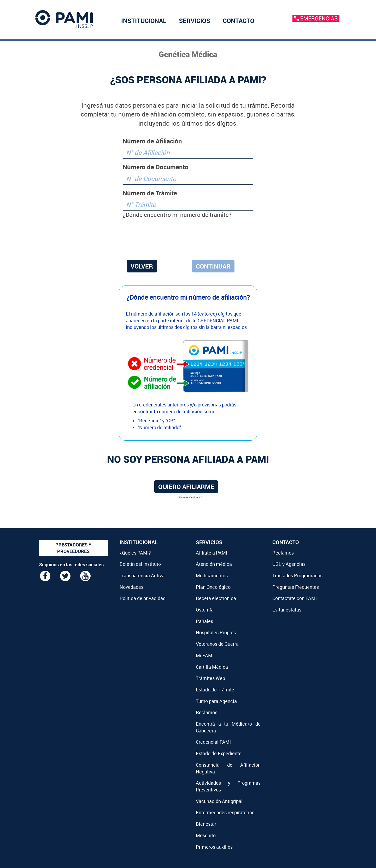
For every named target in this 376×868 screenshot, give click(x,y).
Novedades (131, 587)
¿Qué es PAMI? (135, 553)
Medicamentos (212, 575)
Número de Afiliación (152, 141)
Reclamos (207, 712)
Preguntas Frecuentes (296, 587)
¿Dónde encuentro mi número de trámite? (177, 215)
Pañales (204, 621)
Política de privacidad (143, 598)
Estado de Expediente (219, 753)
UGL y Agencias (289, 564)
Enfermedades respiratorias (225, 812)
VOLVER (142, 266)
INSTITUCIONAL (144, 21)
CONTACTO (239, 21)
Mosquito (206, 835)
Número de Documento (156, 167)
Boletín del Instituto (140, 564)
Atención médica (214, 564)
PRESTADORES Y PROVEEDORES (73, 548)
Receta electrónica (216, 598)
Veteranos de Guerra (217, 644)
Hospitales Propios (216, 632)
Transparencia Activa (142, 575)
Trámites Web (210, 678)
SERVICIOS (195, 21)
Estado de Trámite (215, 690)
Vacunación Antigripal (219, 801)
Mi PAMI (205, 655)
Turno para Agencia (216, 701)
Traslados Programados (297, 575)
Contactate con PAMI (295, 598)
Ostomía (205, 610)
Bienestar (206, 824)
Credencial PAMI (213, 742)
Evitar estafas (287, 610)
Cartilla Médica (212, 667)
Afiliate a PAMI (211, 553)
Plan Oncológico (213, 587)
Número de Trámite (150, 193)
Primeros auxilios (214, 847)
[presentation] (188, 238)
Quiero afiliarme (186, 487)
